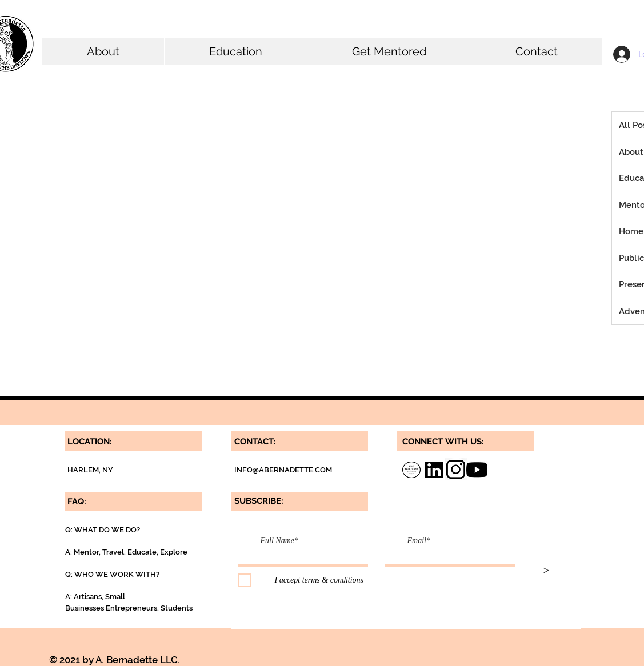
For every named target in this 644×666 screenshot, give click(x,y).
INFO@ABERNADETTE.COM (283, 470)
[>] (546, 571)
